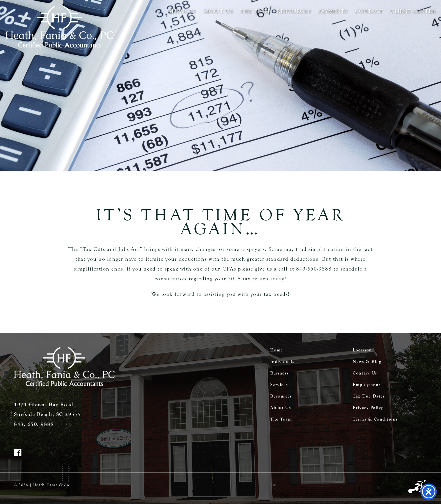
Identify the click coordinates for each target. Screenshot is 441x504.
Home (277, 350)
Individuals (282, 362)
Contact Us (365, 373)
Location (362, 350)
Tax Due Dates (369, 396)
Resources (294, 11)
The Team (255, 11)
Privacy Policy (368, 408)
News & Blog (367, 362)
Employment (366, 385)
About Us (218, 11)
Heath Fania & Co (59, 27)
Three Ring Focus (418, 487)
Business (279, 373)
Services (182, 11)
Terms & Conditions (375, 419)
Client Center (413, 11)
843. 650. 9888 (34, 424)
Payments (333, 11)
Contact (369, 11)
